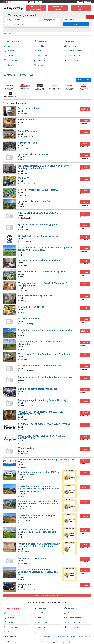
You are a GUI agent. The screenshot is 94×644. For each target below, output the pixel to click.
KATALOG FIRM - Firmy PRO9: (18, 75)
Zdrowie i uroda (71, 60)
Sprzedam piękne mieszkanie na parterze (39, 260)
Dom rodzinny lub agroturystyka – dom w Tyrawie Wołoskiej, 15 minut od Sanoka (39, 502)
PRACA (81, 6)
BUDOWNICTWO (36, 10)
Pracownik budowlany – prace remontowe (39, 366)
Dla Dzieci (9, 56)
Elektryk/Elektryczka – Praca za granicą (38, 236)
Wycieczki (39, 65)
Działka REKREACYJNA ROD (32, 307)
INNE (81, 10)
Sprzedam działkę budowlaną (33, 154)
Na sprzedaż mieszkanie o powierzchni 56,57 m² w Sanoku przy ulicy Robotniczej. (44, 167)
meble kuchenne (27, 120)
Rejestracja (88, 2)
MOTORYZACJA (36, 6)
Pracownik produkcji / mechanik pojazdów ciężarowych (46, 377)
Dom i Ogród (40, 46)
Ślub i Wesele (40, 60)
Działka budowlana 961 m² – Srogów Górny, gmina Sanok (36, 516)
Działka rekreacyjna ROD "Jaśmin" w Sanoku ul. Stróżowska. (42, 343)
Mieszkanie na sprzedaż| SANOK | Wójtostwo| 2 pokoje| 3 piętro (43, 284)
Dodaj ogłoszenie (14, 2)
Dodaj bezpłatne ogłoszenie (47, 595)
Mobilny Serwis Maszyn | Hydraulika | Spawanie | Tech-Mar (47, 461)
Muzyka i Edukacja (72, 56)
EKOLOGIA (58, 10)
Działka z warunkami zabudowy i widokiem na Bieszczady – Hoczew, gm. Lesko (38, 572)
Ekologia (9, 65)
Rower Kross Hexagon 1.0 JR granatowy (38, 190)
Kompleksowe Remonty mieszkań (35, 295)
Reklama (32, 2)
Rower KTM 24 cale (28, 131)
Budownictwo (71, 46)
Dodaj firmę (24, 2)
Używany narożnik (27, 143)
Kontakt (89, 636)
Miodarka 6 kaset (27, 448)
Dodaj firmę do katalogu (59, 636)
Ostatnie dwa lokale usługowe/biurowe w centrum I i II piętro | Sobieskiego (39, 545)
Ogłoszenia (7, 33)
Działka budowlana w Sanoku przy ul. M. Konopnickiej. (46, 330)
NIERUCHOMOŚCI (58, 6)
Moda (38, 51)
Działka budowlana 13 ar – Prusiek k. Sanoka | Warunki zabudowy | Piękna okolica (46, 249)
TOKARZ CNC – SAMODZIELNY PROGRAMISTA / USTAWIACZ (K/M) (42, 437)
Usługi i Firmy (11, 60)
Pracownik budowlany (29, 319)
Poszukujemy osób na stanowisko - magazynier (42, 271)
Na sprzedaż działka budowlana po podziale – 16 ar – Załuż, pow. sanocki (37, 531)
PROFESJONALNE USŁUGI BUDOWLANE (38, 213)
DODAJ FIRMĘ (84, 80)
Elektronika (10, 51)
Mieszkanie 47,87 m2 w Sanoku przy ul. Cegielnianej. (45, 354)
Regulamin (70, 636)
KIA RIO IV (23, 178)
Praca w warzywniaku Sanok (33, 558)
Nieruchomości (71, 41)
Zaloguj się (80, 2)
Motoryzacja (40, 41)
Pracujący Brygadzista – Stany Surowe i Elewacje (43, 400)
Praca (8, 46)
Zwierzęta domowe (73, 51)
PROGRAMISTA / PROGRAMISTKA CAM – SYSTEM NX (44, 424)
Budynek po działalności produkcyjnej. (38, 389)
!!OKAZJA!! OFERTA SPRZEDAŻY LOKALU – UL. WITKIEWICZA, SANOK (40, 413)
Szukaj (76, 24)
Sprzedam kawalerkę (29, 108)
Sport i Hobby (41, 56)
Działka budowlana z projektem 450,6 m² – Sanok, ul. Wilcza (39, 473)
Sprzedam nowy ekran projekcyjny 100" (38, 224)
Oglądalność (77, 636)
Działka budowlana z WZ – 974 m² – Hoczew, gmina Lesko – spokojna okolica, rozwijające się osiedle (39, 489)
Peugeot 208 (24, 584)
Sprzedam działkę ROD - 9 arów (34, 201)
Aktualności (38, 2)
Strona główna (47, 636)
